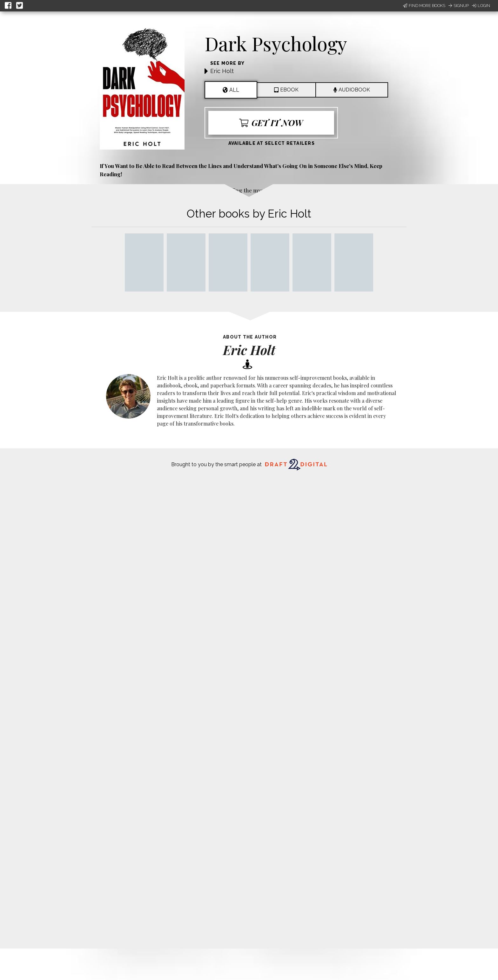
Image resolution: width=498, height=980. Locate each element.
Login (481, 6)
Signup (459, 6)
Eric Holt (222, 71)
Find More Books (424, 6)
